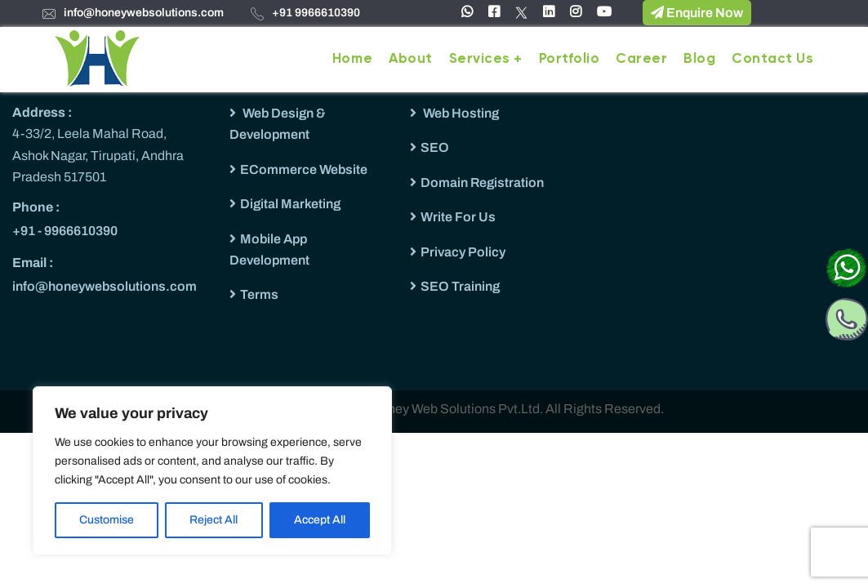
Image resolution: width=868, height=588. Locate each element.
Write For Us (458, 217)
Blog (699, 59)
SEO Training (460, 286)
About (411, 59)
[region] (212, 471)
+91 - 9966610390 (65, 231)
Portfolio (570, 59)
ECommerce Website (304, 169)
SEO (435, 147)
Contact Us (772, 59)
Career (641, 59)
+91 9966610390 (316, 13)
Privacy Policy (463, 252)
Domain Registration (482, 183)
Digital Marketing (290, 204)
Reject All (214, 520)
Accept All (320, 520)
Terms (259, 294)
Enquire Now (697, 12)
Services (480, 59)
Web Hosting (460, 113)
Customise (107, 520)
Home (352, 59)
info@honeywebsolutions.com (144, 13)
